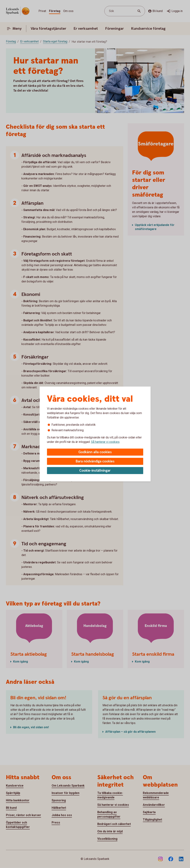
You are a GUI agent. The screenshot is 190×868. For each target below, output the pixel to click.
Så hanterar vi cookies (105, 442)
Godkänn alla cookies (95, 452)
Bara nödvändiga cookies (95, 461)
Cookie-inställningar (95, 471)
